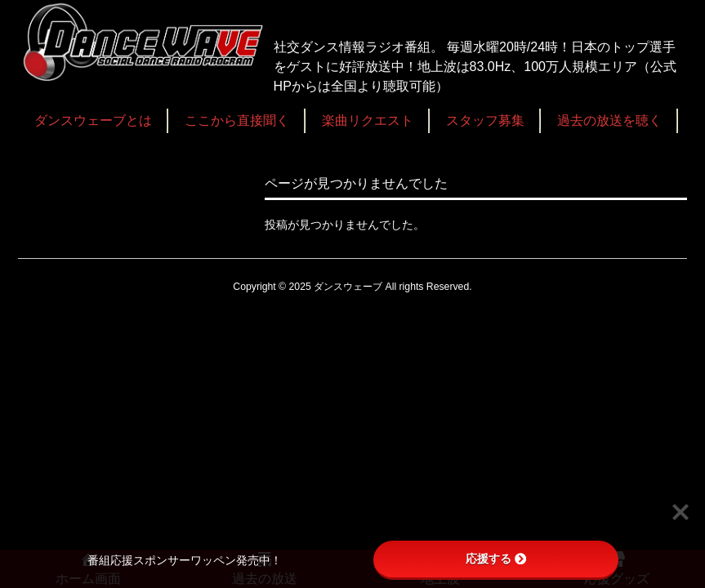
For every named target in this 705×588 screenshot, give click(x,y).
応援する (496, 559)
